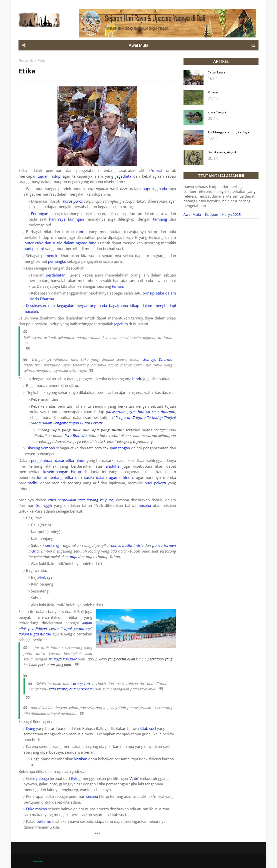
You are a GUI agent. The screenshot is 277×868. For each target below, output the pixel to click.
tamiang (160, 219)
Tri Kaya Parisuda (63, 659)
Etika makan (36, 809)
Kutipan (212, 214)
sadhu (33, 483)
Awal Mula (192, 214)
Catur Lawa (216, 72)
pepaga (42, 778)
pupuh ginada (155, 189)
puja (73, 557)
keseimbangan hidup (62, 472)
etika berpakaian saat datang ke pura (81, 500)
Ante (134, 778)
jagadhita (123, 176)
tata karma (58, 689)
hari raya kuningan (67, 219)
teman (117, 286)
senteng (52, 545)
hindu (137, 379)
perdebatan (56, 275)
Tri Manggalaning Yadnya (228, 132)
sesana (92, 796)
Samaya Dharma (158, 359)
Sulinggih (44, 505)
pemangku (57, 261)
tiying (76, 778)
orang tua (81, 683)
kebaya (46, 577)
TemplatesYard (38, 861)
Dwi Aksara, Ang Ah (223, 152)
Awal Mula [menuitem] (138, 45)
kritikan (81, 759)
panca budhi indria (127, 545)
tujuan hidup (49, 176)
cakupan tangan (116, 448)
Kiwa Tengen (218, 112)
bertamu (44, 821)
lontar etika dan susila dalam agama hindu (61, 243)
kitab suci (148, 728)
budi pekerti (34, 249)
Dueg (30, 728)
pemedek (49, 256)
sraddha (112, 466)
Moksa (213, 92)
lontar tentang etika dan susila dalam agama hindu (85, 477)
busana (145, 505)
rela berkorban (81, 689)
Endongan (40, 214)
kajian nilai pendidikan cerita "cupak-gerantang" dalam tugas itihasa (55, 628)
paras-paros (73, 201)
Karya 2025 (231, 214)
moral (157, 170)
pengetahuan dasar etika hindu (58, 460)
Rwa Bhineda (75, 435)
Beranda (26, 61)
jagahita (121, 324)
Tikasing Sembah (40, 448)
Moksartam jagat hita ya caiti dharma (140, 412)
